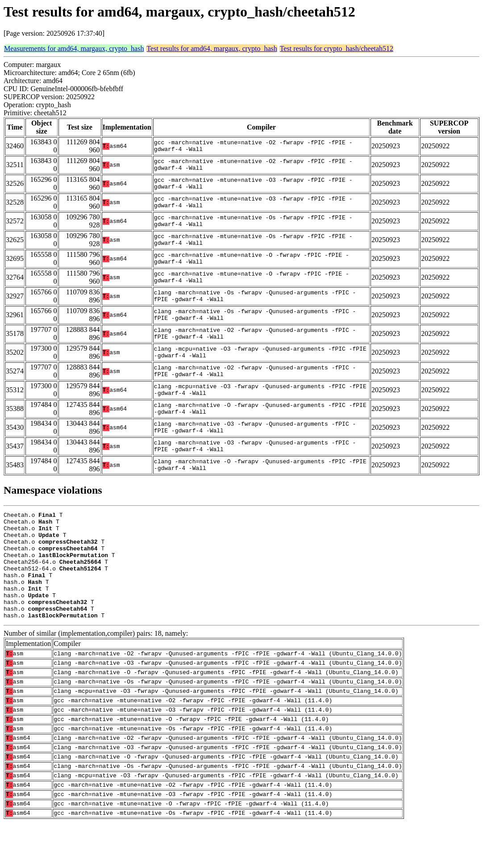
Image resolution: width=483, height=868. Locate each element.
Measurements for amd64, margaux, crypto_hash (74, 48)
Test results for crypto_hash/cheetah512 (337, 48)
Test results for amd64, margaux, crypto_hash (212, 48)
